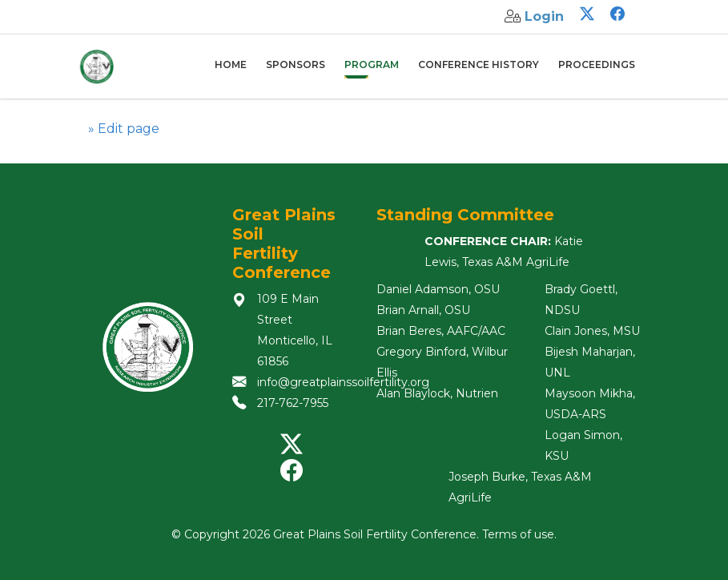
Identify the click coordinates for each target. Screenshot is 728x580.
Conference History (479, 64)
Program (372, 64)
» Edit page (124, 129)
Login (544, 16)
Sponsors (296, 64)
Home (231, 64)
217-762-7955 (293, 403)
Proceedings (597, 64)
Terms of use (518, 534)
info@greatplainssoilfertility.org (343, 382)
